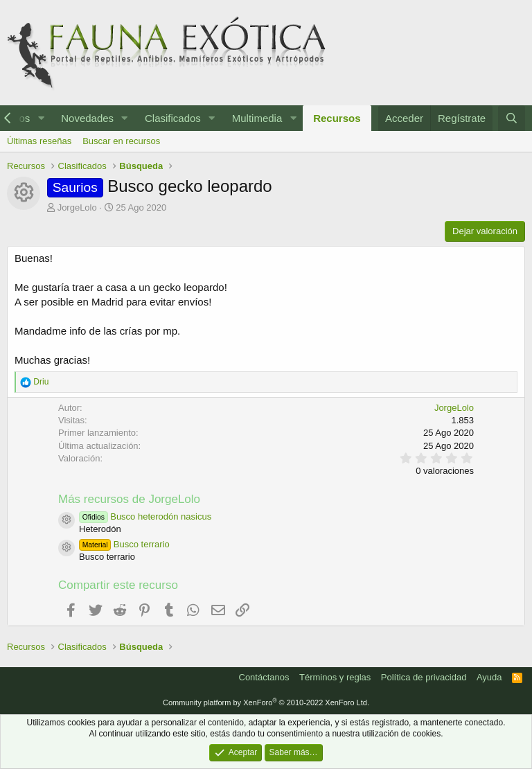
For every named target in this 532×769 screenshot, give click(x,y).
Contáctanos (264, 677)
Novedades (87, 118)
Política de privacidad (424, 677)
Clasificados (173, 118)
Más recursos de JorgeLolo (129, 499)
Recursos (337, 118)
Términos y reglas (335, 677)
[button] (41, 118)
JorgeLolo (77, 207)
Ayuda (489, 677)
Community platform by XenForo (266, 702)
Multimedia (257, 118)
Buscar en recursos (121, 141)
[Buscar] (512, 118)
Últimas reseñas (39, 141)
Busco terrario (124, 544)
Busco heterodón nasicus (145, 516)
